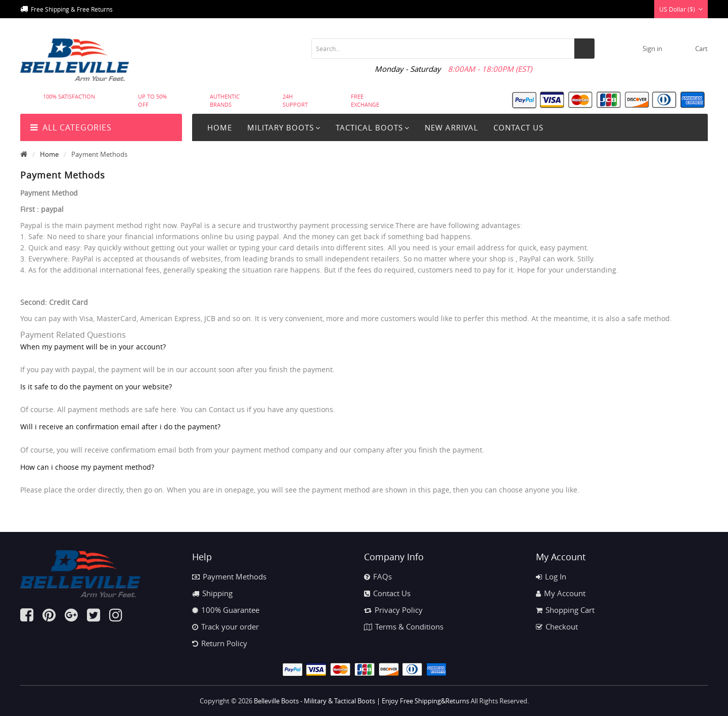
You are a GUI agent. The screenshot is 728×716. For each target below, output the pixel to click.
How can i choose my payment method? (87, 467)
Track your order (225, 626)
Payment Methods (229, 576)
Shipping (212, 593)
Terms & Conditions (404, 626)
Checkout (557, 626)
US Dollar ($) (681, 9)
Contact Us (387, 593)
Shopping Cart (565, 610)
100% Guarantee (226, 610)
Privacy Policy (393, 610)
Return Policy (220, 643)
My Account (561, 593)
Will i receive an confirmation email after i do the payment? (120, 427)
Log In (551, 576)
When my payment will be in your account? (93, 347)
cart (701, 49)
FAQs (378, 576)
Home (220, 127)
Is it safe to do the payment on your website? (96, 387)
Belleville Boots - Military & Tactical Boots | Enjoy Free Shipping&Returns (361, 701)
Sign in (652, 49)
